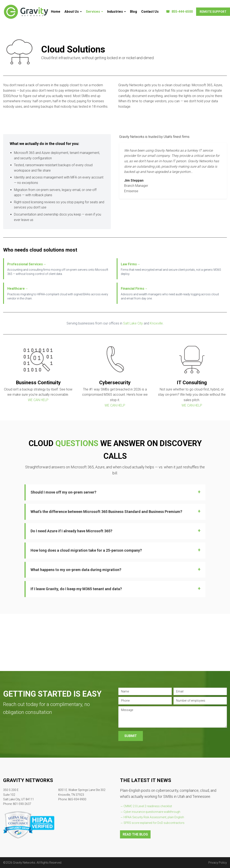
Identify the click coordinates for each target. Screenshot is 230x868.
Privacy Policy (218, 863)
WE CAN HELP (38, 400)
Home (56, 12)
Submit (131, 736)
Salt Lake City (133, 323)
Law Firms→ (130, 264)
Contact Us (150, 12)
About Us (73, 12)
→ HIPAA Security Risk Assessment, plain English (152, 817)
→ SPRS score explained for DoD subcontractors (152, 823)
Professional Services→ (27, 264)
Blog (134, 12)
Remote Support (213, 12)
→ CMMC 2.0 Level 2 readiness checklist (146, 806)
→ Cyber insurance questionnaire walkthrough (150, 812)
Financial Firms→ (134, 289)
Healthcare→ (18, 289)
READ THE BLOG (135, 834)
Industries (116, 12)
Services (94, 12)
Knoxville (156, 323)
